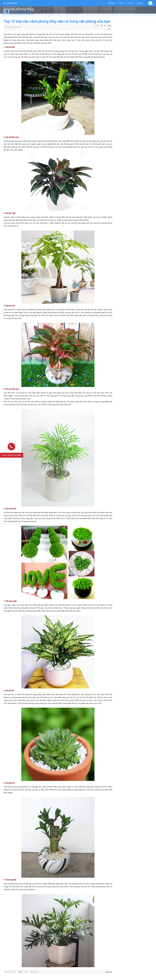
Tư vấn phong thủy (145, 11)
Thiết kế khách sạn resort (104, 11)
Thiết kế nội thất (86, 11)
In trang (34, 972)
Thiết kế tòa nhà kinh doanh (125, 11)
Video (121, 3)
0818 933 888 (12, 3)
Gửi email (23, 972)
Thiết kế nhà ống (72, 11)
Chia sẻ (110, 26)
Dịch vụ (47, 11)
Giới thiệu (112, 3)
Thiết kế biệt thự (58, 11)
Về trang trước (10, 972)
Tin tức (130, 3)
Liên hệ (140, 3)
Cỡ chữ (97, 26)
